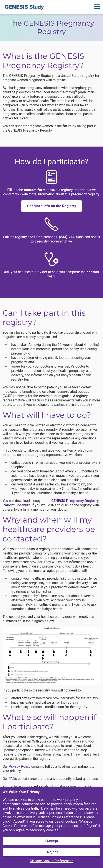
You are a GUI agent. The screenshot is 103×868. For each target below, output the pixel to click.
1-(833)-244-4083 (70, 237)
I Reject (52, 852)
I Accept (51, 841)
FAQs (13, 779)
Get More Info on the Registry (51, 206)
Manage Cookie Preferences (52, 861)
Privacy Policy (20, 767)
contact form (35, 190)
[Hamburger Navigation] (97, 7)
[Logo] (24, 7)
